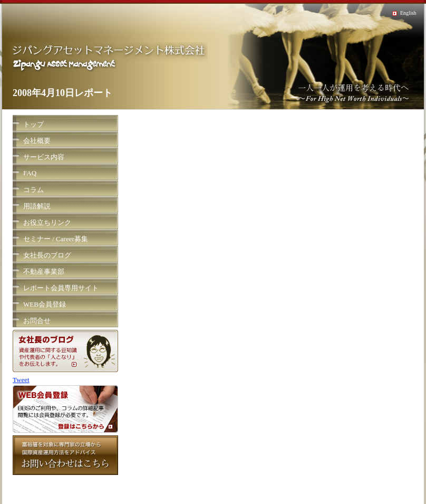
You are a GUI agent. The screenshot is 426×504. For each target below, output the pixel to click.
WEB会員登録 (45, 304)
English (408, 13)
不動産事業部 (44, 272)
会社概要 (37, 141)
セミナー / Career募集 (56, 239)
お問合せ (37, 321)
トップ (33, 124)
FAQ (30, 173)
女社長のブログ (47, 255)
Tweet (21, 380)
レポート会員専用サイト (61, 288)
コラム (33, 190)
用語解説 (37, 206)
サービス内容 (44, 157)
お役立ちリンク (47, 222)
